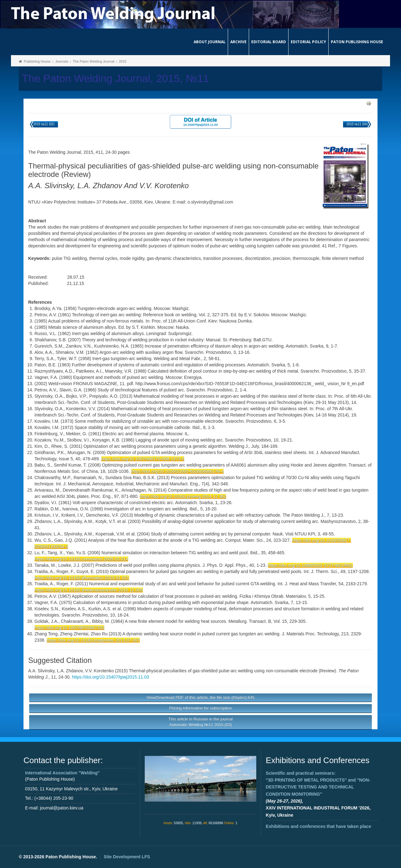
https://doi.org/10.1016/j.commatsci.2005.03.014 (81, 559)
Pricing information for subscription (200, 708)
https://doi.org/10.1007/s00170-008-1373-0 (143, 459)
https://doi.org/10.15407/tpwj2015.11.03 (111, 677)
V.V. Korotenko (100, 671)
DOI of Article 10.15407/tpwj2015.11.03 (200, 121)
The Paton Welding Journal (94, 61)
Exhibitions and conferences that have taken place (318, 826)
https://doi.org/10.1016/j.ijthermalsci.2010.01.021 (82, 578)
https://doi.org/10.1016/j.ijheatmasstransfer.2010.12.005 (89, 590)
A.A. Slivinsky (41, 671)
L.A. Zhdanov (70, 671)
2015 (122, 61)
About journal (210, 42)
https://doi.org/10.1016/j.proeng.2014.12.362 (183, 496)
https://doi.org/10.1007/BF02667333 (69, 628)
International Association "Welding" (62, 773)
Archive (238, 42)
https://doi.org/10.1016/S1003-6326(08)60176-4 (177, 471)
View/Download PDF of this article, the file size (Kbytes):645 (200, 697)
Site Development (127, 857)
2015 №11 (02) (44, 124)
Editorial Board (269, 42)
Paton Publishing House (357, 42)
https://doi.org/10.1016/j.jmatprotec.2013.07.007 (93, 640)
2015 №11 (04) (357, 124)
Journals (62, 61)
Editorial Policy (308, 42)
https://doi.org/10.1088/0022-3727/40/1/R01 (310, 565)
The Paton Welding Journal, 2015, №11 (115, 78)
